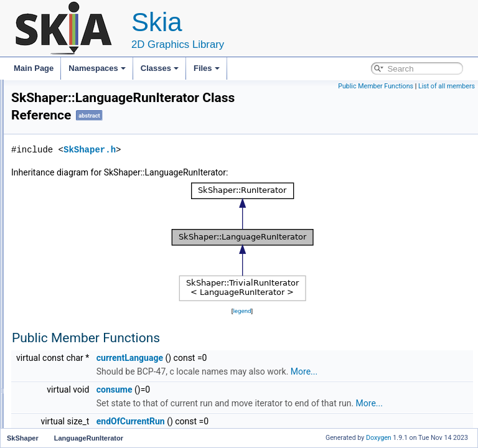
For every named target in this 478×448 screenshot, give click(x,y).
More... (265, 390)
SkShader (58, 178)
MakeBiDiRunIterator (86, 411)
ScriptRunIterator (79, 301)
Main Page (34, 68)
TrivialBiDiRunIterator (87, 315)
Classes (160, 68)
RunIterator (70, 287)
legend (320, 315)
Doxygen (379, 438)
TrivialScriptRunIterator (89, 356)
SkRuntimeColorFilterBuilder (88, 96)
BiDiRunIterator (77, 219)
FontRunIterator (77, 246)
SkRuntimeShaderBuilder (83, 137)
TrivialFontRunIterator (87, 329)
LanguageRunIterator (86, 260)
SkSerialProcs (64, 164)
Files (207, 68)
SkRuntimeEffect (69, 110)
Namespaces (97, 68)
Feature (64, 233)
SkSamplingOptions (74, 151)
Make (60, 397)
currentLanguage (285, 362)
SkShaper (58, 205)
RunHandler (71, 274)
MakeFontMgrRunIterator (93, 424)
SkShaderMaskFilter (75, 192)
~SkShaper (70, 383)
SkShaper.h (245, 154)
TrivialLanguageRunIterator (96, 342)
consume (270, 408)
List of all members (447, 86)
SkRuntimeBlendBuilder (81, 82)
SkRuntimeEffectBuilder (81, 123)
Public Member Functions (376, 86)
